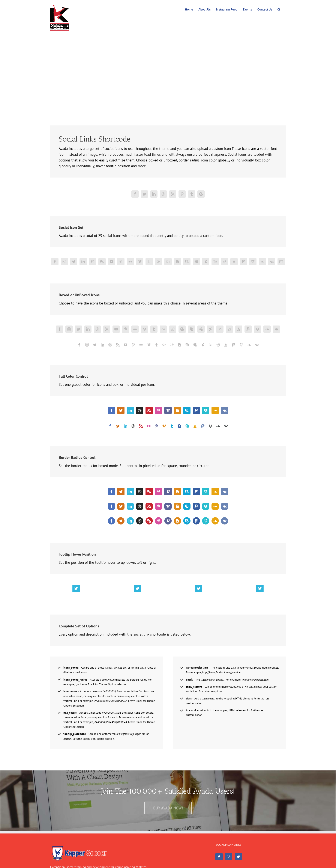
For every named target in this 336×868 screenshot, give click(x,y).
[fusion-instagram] (64, 262)
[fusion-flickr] (130, 262)
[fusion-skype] (187, 262)
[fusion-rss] (173, 194)
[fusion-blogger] (201, 194)
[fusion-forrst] (234, 262)
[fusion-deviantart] (206, 262)
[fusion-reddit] (225, 262)
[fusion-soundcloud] (262, 262)
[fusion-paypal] (243, 262)
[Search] (279, 9)
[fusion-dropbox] (253, 262)
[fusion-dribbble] (163, 194)
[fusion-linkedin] (154, 194)
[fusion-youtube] (111, 262)
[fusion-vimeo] (140, 262)
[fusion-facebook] (135, 194)
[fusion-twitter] (144, 194)
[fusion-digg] (168, 262)
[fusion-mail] (281, 262)
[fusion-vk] (272, 262)
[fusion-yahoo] (215, 262)
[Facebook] (219, 857)
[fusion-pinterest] (182, 194)
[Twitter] (238, 857)
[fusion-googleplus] (159, 262)
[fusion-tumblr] (192, 194)
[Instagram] (229, 857)
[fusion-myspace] (196, 262)
